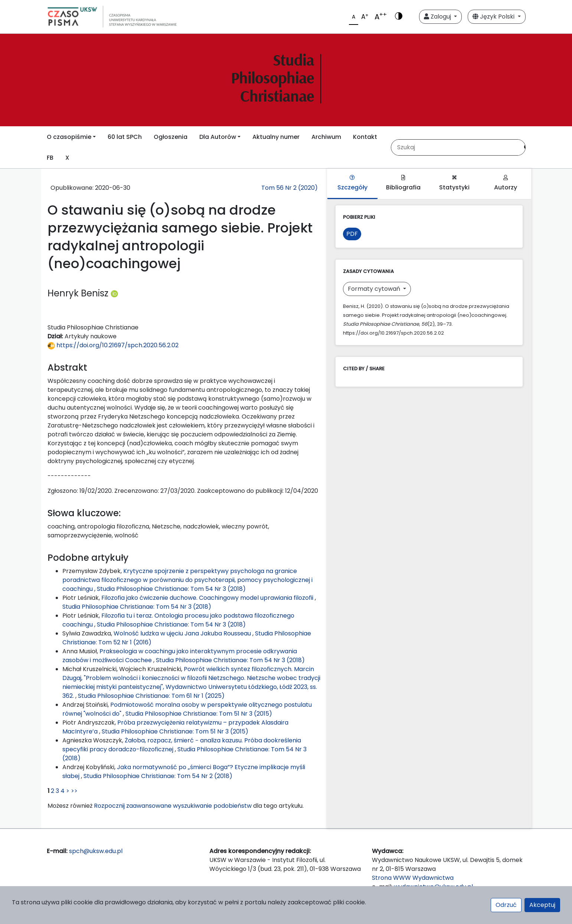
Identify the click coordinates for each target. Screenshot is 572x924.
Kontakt (365, 137)
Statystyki (454, 183)
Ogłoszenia (171, 137)
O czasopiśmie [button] (69, 137)
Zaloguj (438, 17)
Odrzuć (506, 905)
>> (74, 791)
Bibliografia (403, 183)
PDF (352, 234)
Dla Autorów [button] (218, 137)
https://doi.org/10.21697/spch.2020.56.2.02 (113, 345)
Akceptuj (542, 905)
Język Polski (494, 17)
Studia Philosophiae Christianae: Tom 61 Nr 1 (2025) (151, 696)
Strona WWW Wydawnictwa (413, 878)
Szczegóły (352, 183)
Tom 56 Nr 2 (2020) (290, 188)
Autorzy (506, 183)
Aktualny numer (276, 137)
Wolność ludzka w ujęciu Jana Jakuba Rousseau (183, 633)
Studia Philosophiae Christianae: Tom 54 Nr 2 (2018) (158, 776)
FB (50, 158)
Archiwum (326, 137)
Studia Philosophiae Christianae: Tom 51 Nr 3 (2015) (199, 714)
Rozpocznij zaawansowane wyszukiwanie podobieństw (173, 806)
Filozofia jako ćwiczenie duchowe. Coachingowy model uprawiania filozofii (208, 598)
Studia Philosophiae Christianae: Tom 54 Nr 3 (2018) (171, 589)
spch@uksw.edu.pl (96, 851)
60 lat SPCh (125, 137)
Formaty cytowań (375, 289)
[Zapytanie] (455, 147)
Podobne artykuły (88, 558)
